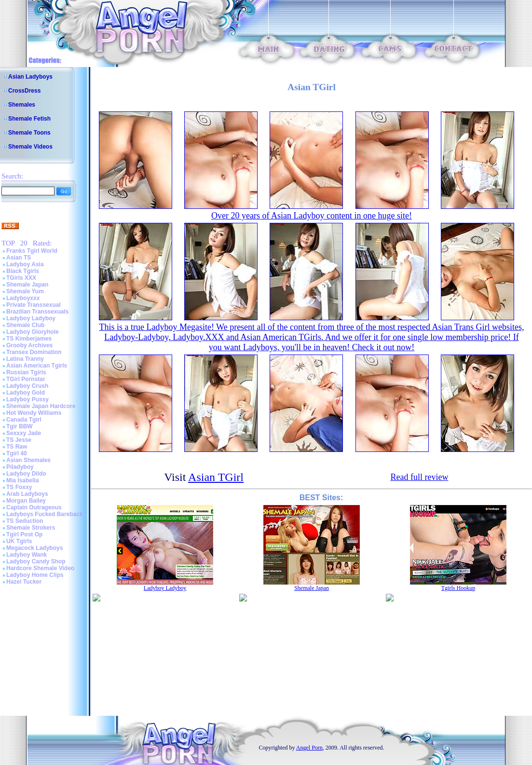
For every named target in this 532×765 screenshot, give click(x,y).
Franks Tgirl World (32, 251)
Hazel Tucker (24, 582)
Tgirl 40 (17, 453)
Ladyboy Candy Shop (36, 561)
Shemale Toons (29, 133)
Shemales (22, 105)
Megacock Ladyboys (34, 548)
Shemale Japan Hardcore (41, 406)
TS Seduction (25, 521)
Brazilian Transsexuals (37, 312)
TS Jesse (19, 440)
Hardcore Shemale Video (40, 568)
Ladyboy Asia (25, 264)
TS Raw (17, 447)
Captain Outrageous (34, 507)
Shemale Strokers (31, 528)
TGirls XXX (21, 278)
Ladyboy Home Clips (35, 575)
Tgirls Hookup (458, 588)
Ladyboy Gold (26, 393)
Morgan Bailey (26, 501)
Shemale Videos (30, 147)
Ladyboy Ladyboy (31, 318)
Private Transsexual (34, 305)
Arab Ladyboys (27, 494)
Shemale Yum (25, 291)
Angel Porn (309, 748)
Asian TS (19, 258)
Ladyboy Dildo (26, 474)
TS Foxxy (19, 487)
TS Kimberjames (29, 339)
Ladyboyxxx (23, 298)
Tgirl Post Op (24, 534)
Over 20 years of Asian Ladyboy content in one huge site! (312, 216)
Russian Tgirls (26, 372)
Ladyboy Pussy (27, 399)
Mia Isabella (22, 480)
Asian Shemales (28, 460)
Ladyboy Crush (27, 386)
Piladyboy (20, 467)
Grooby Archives (29, 345)
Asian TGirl (216, 477)
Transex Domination (34, 352)
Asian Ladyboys (30, 77)
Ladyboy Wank (27, 555)
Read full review (419, 477)
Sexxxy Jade (24, 433)
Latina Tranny (25, 359)
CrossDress (24, 91)
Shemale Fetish (29, 119)
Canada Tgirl (24, 420)
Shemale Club (25, 325)
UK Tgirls (19, 541)
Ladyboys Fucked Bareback (45, 514)
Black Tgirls (23, 271)
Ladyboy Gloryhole (33, 332)
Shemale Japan (27, 285)
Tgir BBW (20, 426)
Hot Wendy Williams (34, 413)
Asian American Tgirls (37, 366)
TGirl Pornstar (26, 379)
